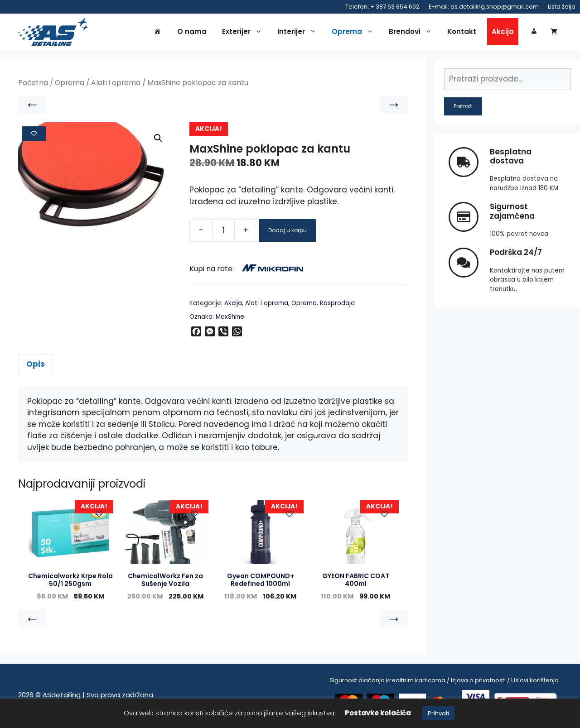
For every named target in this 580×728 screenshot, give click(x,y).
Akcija (503, 32)
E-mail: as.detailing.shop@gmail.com (484, 7)
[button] (158, 140)
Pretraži (463, 108)
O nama (192, 32)
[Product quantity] (223, 232)
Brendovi (413, 33)
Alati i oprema (116, 84)
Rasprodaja (337, 304)
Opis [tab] (36, 366)
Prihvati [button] (438, 713)
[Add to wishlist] (34, 135)
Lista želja (562, 7)
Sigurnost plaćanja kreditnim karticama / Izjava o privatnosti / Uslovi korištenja (444, 682)
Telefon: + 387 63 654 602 (382, 7)
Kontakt (462, 32)
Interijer (299, 33)
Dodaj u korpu (288, 232)
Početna (33, 84)
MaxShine (230, 318)
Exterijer (244, 33)
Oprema (355, 33)
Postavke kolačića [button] (378, 713)
